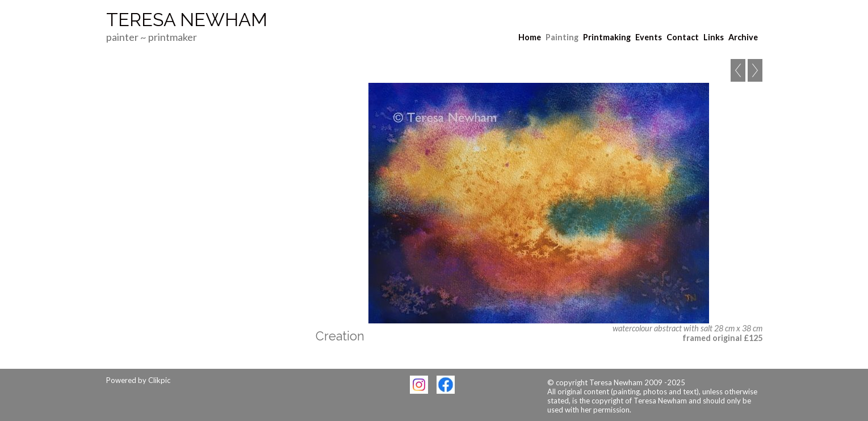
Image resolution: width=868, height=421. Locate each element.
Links (714, 37)
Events (649, 37)
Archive (743, 37)
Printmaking (607, 37)
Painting (562, 37)
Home (530, 37)
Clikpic (159, 380)
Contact (683, 37)
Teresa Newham (187, 20)
